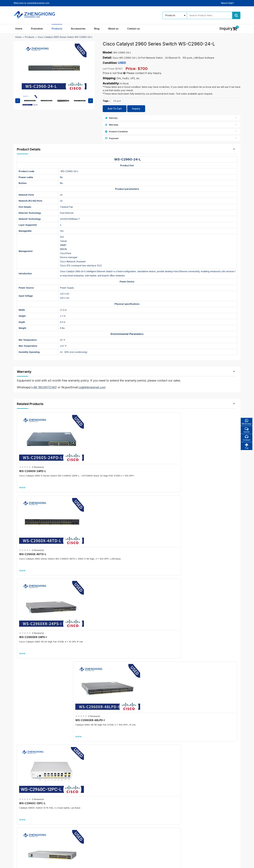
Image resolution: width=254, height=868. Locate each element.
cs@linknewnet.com (192, 831)
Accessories (78, 29)
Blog (97, 29)
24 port (117, 101)
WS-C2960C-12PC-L (33, 529)
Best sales (101, 826)
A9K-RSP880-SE (206, 723)
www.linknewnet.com (229, 863)
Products (57, 29)
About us (113, 29)
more (23, 474)
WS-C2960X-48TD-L (90, 458)
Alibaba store (188, 836)
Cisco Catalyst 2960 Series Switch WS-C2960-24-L (65, 37)
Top (246, 447)
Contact (246, 439)
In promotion (102, 814)
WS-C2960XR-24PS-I (146, 458)
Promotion (37, 29)
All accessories (103, 831)
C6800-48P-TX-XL (207, 672)
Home (19, 29)
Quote (246, 430)
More (127, 559)
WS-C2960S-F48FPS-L (148, 529)
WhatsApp (246, 422)
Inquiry (136, 109)
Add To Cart (115, 109)
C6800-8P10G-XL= (93, 672)
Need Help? (228, 3)
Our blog (141, 814)
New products (103, 820)
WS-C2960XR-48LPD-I (203, 458)
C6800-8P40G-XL (92, 723)
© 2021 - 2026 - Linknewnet (28, 863)
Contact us (133, 29)
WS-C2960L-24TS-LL (90, 529)
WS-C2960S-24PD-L (34, 458)
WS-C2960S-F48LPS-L (204, 529)
